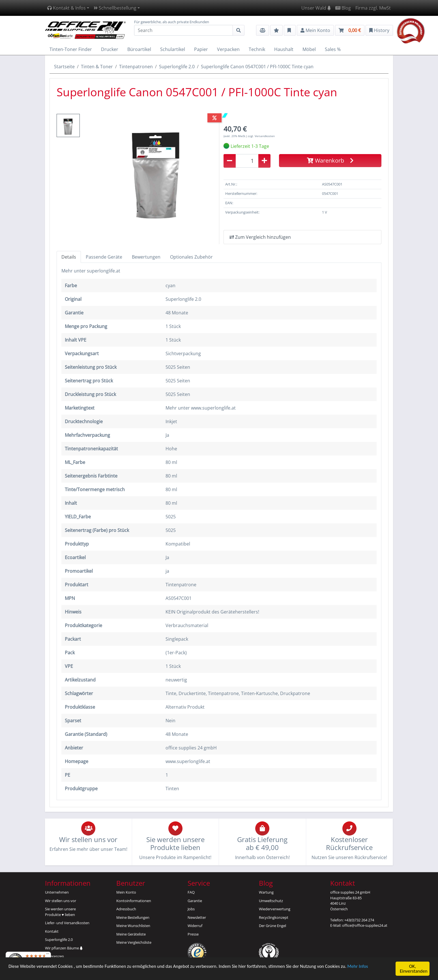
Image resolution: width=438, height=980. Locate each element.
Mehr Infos (369, 967)
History (379, 30)
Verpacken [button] (228, 49)
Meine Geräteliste (131, 934)
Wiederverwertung (275, 909)
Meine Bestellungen (133, 917)
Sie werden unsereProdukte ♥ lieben (60, 912)
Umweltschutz (271, 901)
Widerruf (195, 926)
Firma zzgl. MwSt (373, 8)
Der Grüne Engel (272, 926)
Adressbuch (126, 909)
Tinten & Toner (97, 67)
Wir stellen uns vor (61, 901)
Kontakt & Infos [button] (66, 8)
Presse (193, 934)
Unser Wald (316, 8)
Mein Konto (126, 892)
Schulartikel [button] (173, 49)
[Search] (183, 30)
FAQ (191, 892)
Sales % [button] (333, 49)
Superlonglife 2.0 (177, 67)
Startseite (64, 67)
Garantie (195, 901)
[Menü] (48, 955)
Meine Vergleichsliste (134, 942)
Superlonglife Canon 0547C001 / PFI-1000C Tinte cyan (257, 67)
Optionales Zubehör (191, 257)
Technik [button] (257, 49)
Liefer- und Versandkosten (67, 923)
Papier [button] (201, 49)
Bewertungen (146, 257)
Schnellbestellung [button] (115, 8)
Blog (343, 8)
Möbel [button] (309, 49)
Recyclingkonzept (274, 917)
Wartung (266, 892)
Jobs (191, 909)
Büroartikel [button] (139, 49)
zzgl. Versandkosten (261, 136)
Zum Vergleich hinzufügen (260, 237)
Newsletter (197, 917)
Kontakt (52, 931)
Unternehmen (57, 892)
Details (69, 257)
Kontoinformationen (134, 901)
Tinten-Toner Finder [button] (71, 49)
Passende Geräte (104, 257)
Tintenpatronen (136, 67)
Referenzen (54, 956)
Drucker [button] (110, 49)
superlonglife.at (104, 271)
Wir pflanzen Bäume (64, 948)
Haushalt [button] (284, 49)
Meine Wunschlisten (133, 926)
